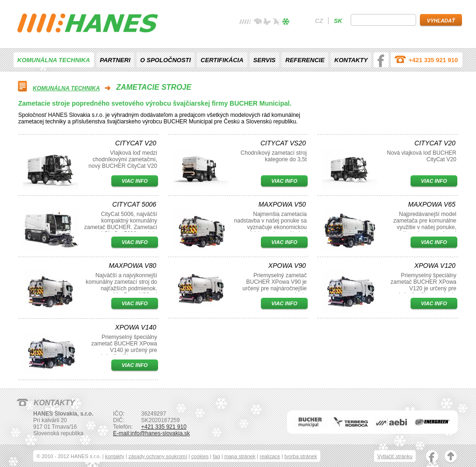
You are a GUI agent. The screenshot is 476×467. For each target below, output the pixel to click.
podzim (276, 23)
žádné (245, 23)
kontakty (115, 456)
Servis (265, 60)
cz (319, 21)
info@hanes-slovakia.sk (160, 433)
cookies (200, 456)
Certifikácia (222, 60)
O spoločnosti (166, 60)
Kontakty (351, 60)
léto (267, 23)
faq (216, 456)
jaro (258, 23)
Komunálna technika (54, 60)
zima (286, 23)
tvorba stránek (301, 456)
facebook (381, 60)
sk (338, 21)
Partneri (115, 60)
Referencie (305, 60)
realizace (270, 456)
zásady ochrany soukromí (158, 456)
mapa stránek (240, 456)
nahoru (451, 457)
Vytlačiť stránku (395, 456)
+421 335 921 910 (433, 60)
